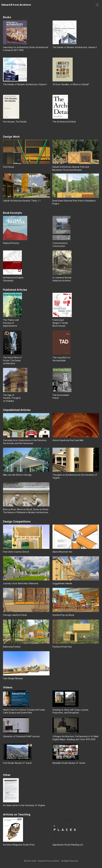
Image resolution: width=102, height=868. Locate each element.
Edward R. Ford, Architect (16, 5)
